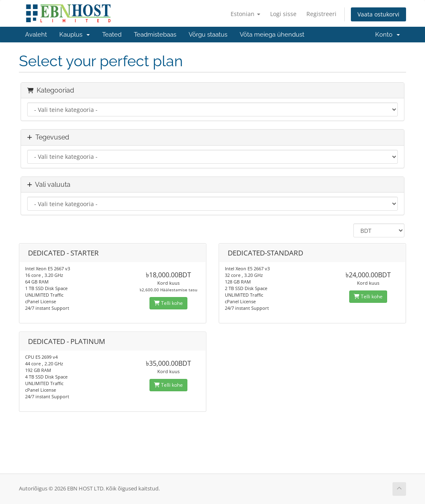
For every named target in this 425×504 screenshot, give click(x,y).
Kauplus (75, 35)
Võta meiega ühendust (272, 35)
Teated (112, 35)
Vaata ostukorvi (378, 14)
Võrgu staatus (208, 35)
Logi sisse (283, 14)
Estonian (245, 14)
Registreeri (321, 14)
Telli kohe (168, 303)
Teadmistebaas (155, 35)
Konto (388, 35)
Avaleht (36, 35)
